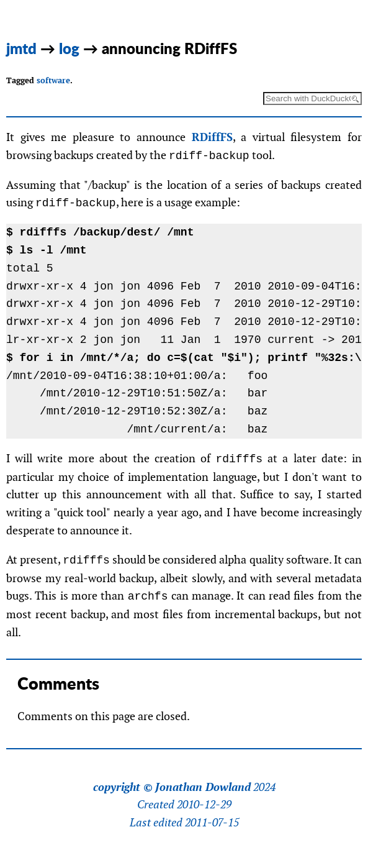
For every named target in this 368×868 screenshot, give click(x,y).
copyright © (123, 787)
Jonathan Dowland (203, 787)
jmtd (21, 48)
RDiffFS (212, 137)
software (53, 80)
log (69, 48)
